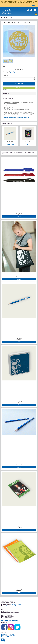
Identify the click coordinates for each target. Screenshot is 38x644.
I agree (34, 5)
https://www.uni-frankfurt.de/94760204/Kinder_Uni (17, 117)
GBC (3, 638)
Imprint (3, 641)
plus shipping (14, 72)
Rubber (19, 399)
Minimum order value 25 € (8, 636)
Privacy (3, 639)
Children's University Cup (28, 144)
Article (19, 216)
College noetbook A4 (19, 587)
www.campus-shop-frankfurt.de (10, 620)
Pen (19, 210)
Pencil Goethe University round (19, 461)
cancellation (4, 642)
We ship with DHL (6, 637)
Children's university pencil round (10, 144)
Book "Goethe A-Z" (19, 524)
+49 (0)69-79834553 (16, 605)
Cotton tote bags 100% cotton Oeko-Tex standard (19, 273)
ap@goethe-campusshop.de (12, 606)
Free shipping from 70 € (7, 634)
